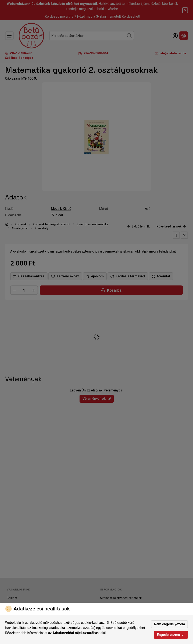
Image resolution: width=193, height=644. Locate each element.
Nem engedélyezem (169, 624)
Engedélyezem (171, 635)
